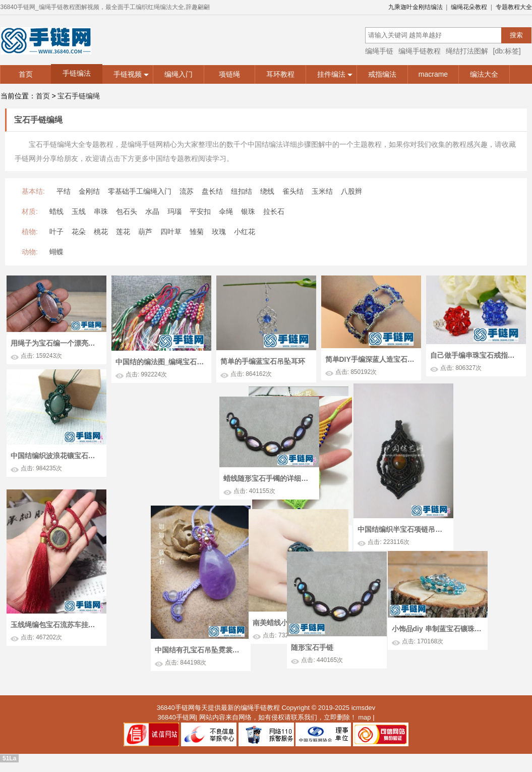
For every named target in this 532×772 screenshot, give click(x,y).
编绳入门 (179, 74)
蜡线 (56, 211)
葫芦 (145, 232)
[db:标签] (507, 51)
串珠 (101, 211)
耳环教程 (280, 74)
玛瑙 (174, 211)
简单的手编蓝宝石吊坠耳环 (263, 361)
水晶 (152, 211)
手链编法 (77, 73)
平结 (64, 191)
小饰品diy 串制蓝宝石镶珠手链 (369, 624)
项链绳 (229, 74)
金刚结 (89, 191)
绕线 (267, 191)
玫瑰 (219, 232)
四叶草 (171, 232)
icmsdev (364, 711)
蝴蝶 (56, 252)
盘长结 (212, 191)
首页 (26, 74)
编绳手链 (379, 51)
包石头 (127, 211)
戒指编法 (382, 74)
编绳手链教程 (420, 51)
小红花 (245, 232)
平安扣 (200, 211)
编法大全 (484, 74)
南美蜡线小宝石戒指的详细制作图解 (171, 636)
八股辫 (351, 191)
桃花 (101, 232)
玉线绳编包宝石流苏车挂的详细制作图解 (55, 638)
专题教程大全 (514, 7)
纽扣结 (242, 191)
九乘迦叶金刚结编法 (416, 7)
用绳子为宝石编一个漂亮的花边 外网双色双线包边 (55, 343)
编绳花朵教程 (469, 7)
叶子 (56, 232)
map (364, 720)
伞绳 (226, 211)
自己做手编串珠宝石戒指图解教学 (475, 355)
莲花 (123, 232)
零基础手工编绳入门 (140, 191)
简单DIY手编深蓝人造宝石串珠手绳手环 (370, 359)
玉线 (79, 211)
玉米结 (322, 191)
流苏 (187, 191)
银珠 (248, 211)
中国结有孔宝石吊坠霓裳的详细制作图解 (269, 666)
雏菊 (197, 232)
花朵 (79, 232)
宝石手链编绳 (79, 96)
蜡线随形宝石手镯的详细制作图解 (459, 493)
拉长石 (274, 211)
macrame (433, 74)
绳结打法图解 (467, 51)
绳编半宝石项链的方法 (161, 477)
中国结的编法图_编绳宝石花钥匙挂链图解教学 (160, 362)
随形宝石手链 (437, 643)
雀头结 (293, 191)
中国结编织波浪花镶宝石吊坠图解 (55, 456)
